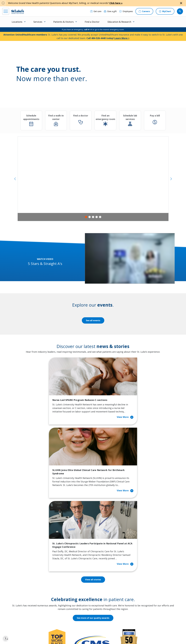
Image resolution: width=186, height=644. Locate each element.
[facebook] (5, 628)
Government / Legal (88, 636)
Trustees (103, 613)
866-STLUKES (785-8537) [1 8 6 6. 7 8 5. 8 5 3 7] (24, 579)
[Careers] (144, 11)
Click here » (116, 3)
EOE (52, 633)
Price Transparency (60, 606)
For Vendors (56, 592)
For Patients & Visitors (61, 587)
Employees (103, 587)
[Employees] (126, 11)
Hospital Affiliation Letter (59, 599)
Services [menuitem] (38, 22)
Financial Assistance (60, 582)
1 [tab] (86, 217)
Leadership (104, 597)
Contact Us (103, 582)
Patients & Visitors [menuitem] (63, 22)
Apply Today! (142, 612)
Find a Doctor (92, 22)
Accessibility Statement (71, 633)
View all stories (93, 450)
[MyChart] (165, 11)
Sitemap (100, 636)
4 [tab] (97, 217)
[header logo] (18, 11)
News (101, 603)
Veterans (55, 612)
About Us (103, 576)
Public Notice (86, 633)
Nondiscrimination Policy (59, 636)
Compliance (74, 636)
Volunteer (79, 601)
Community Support (84, 590)
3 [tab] (93, 217)
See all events (93, 320)
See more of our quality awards (93, 489)
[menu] (6, 11)
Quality (102, 608)
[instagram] (12, 628)
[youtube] (44, 628)
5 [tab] (100, 217)
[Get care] (96, 11)
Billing (54, 576)
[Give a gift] (110, 11)
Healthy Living (81, 596)
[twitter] (36, 628)
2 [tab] (90, 217)
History (102, 592)
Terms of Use (98, 633)
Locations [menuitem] (17, 22)
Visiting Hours (57, 617)
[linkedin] (20, 628)
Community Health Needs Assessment (83, 583)
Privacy (58, 633)
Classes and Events (83, 576)
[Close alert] (181, 3)
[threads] (28, 628)
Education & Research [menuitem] (119, 22)
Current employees (145, 622)
